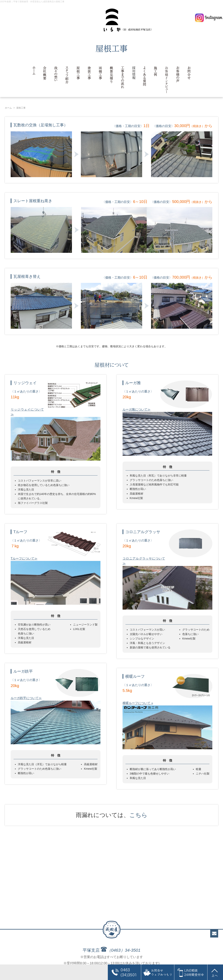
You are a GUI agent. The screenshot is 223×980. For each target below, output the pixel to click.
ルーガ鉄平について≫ (26, 698)
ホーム (8, 108)
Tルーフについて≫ (24, 558)
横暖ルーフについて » (138, 703)
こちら (138, 815)
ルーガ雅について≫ (137, 409)
